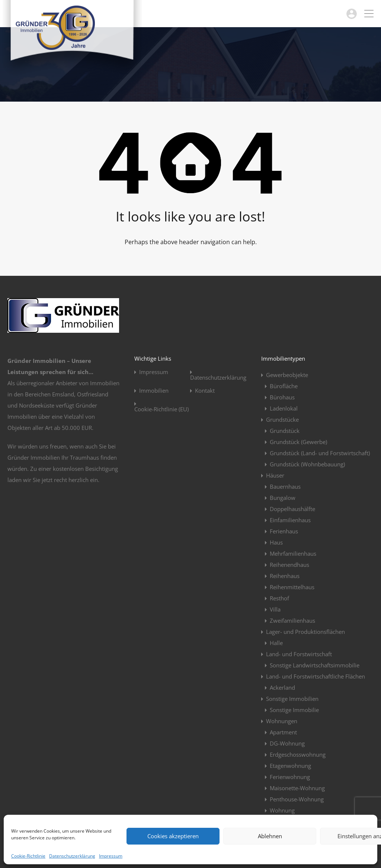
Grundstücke (282, 419)
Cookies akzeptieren (173, 836)
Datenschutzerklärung (72, 856)
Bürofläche (284, 386)
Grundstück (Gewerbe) (298, 442)
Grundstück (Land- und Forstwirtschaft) (320, 453)
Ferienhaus (284, 531)
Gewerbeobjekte (287, 375)
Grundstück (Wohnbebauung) (307, 464)
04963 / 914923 (322, 14)
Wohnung (282, 810)
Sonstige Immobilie (294, 710)
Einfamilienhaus (290, 520)
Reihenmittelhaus (292, 587)
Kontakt (205, 391)
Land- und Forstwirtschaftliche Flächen (316, 676)
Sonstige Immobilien (292, 699)
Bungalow (283, 498)
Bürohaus (282, 397)
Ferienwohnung (290, 777)
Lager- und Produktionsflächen (305, 632)
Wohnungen (282, 721)
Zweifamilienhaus (292, 620)
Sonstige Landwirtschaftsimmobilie (315, 665)
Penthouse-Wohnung (297, 799)
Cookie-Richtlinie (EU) (161, 409)
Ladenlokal (284, 408)
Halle (276, 643)
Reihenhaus (285, 576)
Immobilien (154, 391)
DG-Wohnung (287, 743)
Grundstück (285, 431)
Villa (275, 609)
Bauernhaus (285, 486)
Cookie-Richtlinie (28, 856)
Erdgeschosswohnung (298, 754)
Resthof (279, 598)
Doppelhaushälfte (292, 509)
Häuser (275, 475)
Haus (276, 542)
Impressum (111, 856)
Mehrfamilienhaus (293, 553)
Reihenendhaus (289, 565)
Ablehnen (270, 836)
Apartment (283, 732)
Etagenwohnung (290, 766)
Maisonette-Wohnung (297, 788)
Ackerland (282, 687)
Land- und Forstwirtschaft (299, 654)
